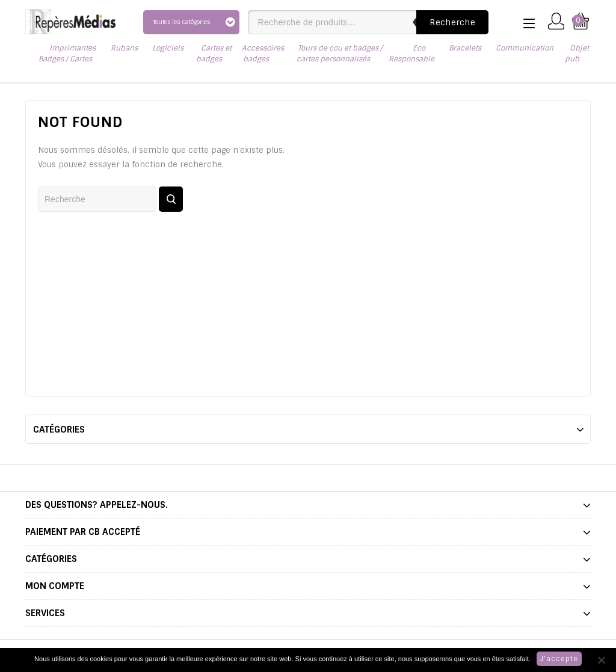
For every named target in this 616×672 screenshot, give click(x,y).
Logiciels (168, 48)
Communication (525, 48)
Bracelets (465, 48)
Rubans (124, 48)
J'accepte (559, 659)
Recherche (452, 22)
